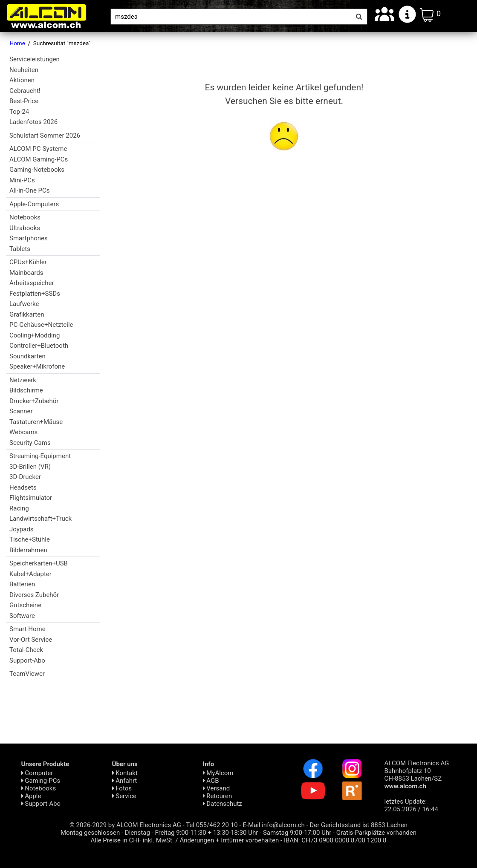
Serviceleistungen (35, 59)
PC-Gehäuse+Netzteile (41, 325)
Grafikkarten (27, 314)
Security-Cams (30, 443)
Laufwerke (24, 304)
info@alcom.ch (283, 825)
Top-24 (19, 112)
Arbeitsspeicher (32, 283)
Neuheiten (24, 70)
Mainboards (26, 273)
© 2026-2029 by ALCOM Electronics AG (125, 825)
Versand (217, 788)
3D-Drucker (25, 477)
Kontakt (125, 773)
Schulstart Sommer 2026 (45, 136)
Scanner (21, 411)
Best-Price (24, 101)
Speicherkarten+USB (39, 563)
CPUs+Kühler (28, 262)
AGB (211, 781)
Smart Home (27, 629)
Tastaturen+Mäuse (36, 422)
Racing (19, 508)
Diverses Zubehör (34, 595)
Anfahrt (125, 781)
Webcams (23, 432)
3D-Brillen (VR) (30, 467)
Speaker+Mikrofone (37, 366)
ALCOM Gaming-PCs (39, 159)
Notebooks (25, 217)
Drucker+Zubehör (34, 401)
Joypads (22, 529)
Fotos (122, 788)
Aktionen (22, 80)
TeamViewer (27, 674)
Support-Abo (27, 660)
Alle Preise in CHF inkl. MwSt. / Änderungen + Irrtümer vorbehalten (185, 840)
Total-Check (26, 650)
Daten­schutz (223, 804)
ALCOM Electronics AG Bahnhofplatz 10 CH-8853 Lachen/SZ (417, 775)
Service (124, 796)
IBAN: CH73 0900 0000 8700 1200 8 (335, 840)
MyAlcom (218, 773)
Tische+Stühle (30, 539)
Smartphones (29, 238)
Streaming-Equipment (40, 456)
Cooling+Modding (35, 335)
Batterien (22, 584)
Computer (37, 773)
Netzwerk (23, 380)
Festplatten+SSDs (35, 294)
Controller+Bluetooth (39, 346)
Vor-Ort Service (31, 640)
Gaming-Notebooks (37, 170)
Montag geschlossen (90, 833)
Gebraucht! (25, 91)
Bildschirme (26, 390)
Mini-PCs (22, 180)
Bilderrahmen (28, 550)
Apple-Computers (34, 204)
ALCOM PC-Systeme (38, 149)
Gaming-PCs (41, 781)
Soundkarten (27, 356)
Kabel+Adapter (30, 574)
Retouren (218, 796)
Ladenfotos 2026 (33, 122)
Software (22, 616)
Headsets (23, 487)
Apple (31, 796)
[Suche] (231, 17)
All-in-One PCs (30, 190)
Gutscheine (25, 605)
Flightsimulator (31, 498)
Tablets (20, 249)
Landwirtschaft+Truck (40, 519)
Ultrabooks (25, 228)
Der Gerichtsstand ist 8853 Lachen (358, 825)
